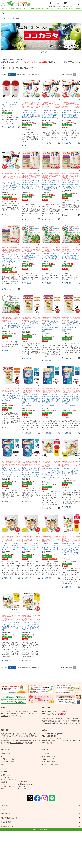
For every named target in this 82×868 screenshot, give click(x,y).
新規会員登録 (5, 754)
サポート (45, 750)
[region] (41, 9)
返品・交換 (5, 730)
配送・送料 (46, 708)
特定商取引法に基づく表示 (11, 819)
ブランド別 (11, 18)
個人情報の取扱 (7, 823)
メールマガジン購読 (8, 762)
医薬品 (53, 9)
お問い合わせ (6, 814)
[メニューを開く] (3, 4)
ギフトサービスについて (50, 764)
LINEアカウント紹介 (8, 759)
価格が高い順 (36, 74)
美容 (13, 9)
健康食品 (19, 9)
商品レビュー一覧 (7, 764)
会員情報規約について (9, 828)
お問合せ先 (46, 730)
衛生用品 (60, 9)
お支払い (4, 708)
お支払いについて (48, 759)
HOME (4, 18)
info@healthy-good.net (56, 734)
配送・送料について (49, 756)
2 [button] (77, 74)
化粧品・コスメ (70, 9)
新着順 (19, 74)
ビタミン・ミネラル (43, 9)
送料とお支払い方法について (58, 723)
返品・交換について (17, 743)
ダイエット (5, 9)
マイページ (5, 750)
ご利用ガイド (46, 754)
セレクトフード (29, 9)
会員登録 (10, 68)
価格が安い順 (26, 74)
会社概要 (4, 771)
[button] (80, 75)
